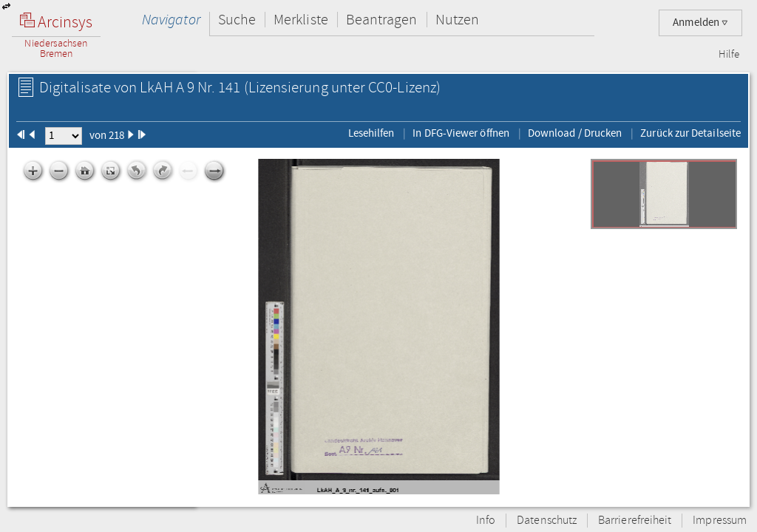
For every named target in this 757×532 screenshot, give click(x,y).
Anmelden (700, 23)
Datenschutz (547, 521)
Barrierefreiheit (635, 521)
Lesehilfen (371, 133)
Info (486, 521)
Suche (237, 20)
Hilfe (729, 55)
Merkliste (301, 20)
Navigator (171, 20)
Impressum (720, 521)
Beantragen (382, 20)
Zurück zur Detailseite (690, 133)
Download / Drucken (575, 133)
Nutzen (457, 20)
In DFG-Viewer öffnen (461, 133)
